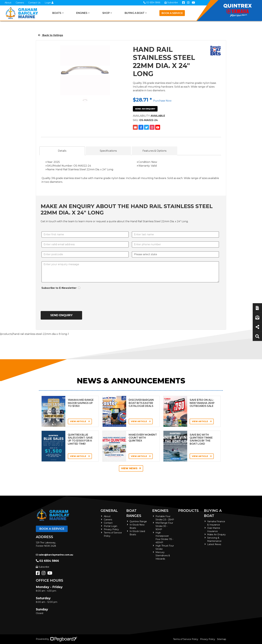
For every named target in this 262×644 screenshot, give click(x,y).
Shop (106, 13)
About (8, 3)
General (109, 511)
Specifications (108, 151)
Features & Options (154, 151)
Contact (108, 523)
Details (62, 151)
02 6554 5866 (47, 561)
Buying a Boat (135, 13)
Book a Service (172, 13)
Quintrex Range (138, 521)
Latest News (214, 544)
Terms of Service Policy (186, 639)
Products (188, 511)
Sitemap (222, 639)
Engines (82, 13)
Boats (57, 13)
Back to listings (51, 35)
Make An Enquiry (216, 535)
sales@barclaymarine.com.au (54, 555)
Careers (20, 3)
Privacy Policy (111, 529)
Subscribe (43, 567)
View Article (80, 421)
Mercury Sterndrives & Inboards (163, 556)
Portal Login (111, 526)
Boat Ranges (134, 513)
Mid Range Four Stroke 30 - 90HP (164, 526)
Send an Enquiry (145, 109)
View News (131, 468)
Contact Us (34, 3)
